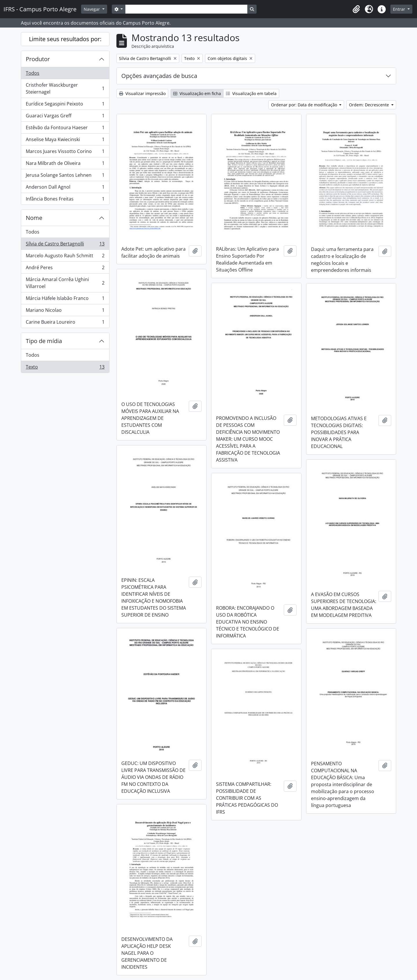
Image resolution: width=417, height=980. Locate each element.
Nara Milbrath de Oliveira (65, 164)
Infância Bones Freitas (65, 200)
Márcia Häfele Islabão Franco (65, 299)
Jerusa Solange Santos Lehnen (65, 176)
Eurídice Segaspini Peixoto (65, 105)
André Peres (65, 269)
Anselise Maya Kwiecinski (65, 141)
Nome (34, 218)
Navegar (92, 9)
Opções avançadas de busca (159, 76)
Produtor (38, 59)
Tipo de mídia (44, 341)
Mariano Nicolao (65, 311)
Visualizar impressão (142, 93)
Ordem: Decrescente (370, 105)
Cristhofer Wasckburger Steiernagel (65, 88)
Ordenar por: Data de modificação (305, 105)
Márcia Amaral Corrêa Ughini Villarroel (65, 283)
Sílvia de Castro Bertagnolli (65, 245)
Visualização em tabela (251, 93)
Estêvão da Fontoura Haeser (65, 129)
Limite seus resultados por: (65, 39)
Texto (65, 368)
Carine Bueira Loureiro (65, 323)
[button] (356, 9)
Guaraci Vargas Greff (65, 117)
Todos (33, 73)
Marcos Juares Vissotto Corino (65, 153)
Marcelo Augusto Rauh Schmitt (65, 257)
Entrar (400, 9)
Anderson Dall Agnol (65, 188)
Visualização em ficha (197, 93)
